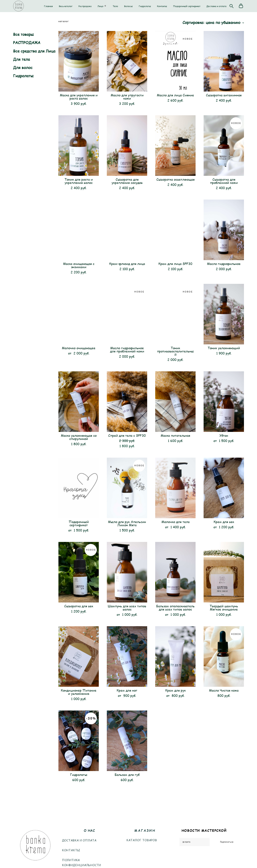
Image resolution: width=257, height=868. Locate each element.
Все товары (23, 34)
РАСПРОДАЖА (27, 43)
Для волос (23, 67)
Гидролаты (145, 6)
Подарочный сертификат (187, 6)
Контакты (162, 6)
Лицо (100, 6)
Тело (115, 6)
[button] (105, 6)
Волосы (128, 6)
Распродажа (85, 6)
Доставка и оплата (216, 6)
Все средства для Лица (34, 51)
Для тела (21, 59)
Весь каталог (66, 6)
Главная (48, 6)
